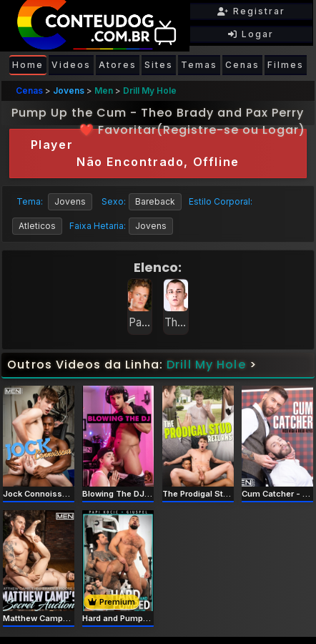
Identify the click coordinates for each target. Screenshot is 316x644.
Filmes (286, 65)
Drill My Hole (150, 91)
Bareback (155, 201)
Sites (159, 65)
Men (104, 91)
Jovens (69, 91)
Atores (118, 65)
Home (28, 65)
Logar (251, 34)
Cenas (242, 65)
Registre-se (201, 130)
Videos (71, 65)
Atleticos (37, 226)
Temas (199, 65)
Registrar (251, 11)
